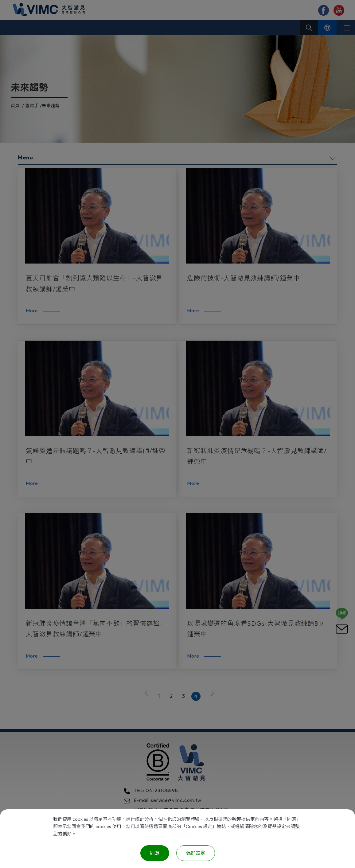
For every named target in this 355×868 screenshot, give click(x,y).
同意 (155, 853)
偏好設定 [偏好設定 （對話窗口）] (196, 853)
